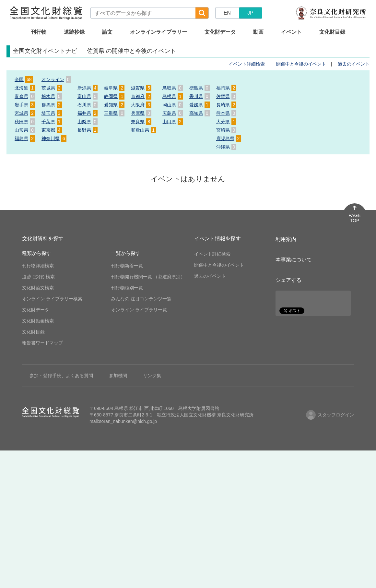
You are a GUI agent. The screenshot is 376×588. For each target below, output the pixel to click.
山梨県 (88, 122)
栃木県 (52, 96)
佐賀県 (226, 96)
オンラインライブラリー (159, 32)
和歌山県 (143, 130)
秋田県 (25, 122)
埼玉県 (52, 113)
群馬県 (52, 105)
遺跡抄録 (74, 32)
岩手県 (25, 105)
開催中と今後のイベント (301, 64)
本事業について (294, 260)
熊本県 (226, 113)
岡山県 (173, 105)
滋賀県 (141, 88)
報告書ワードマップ (42, 343)
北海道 (25, 88)
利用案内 (286, 239)
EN (227, 13)
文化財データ (220, 32)
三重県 (114, 113)
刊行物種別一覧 (127, 288)
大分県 (226, 122)
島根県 (173, 96)
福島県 (25, 138)
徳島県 (200, 88)
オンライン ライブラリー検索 (52, 299)
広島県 (173, 113)
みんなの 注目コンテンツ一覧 (141, 299)
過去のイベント (354, 64)
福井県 (88, 113)
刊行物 (39, 32)
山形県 (25, 130)
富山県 (88, 96)
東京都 (52, 130)
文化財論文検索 (38, 288)
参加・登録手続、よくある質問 (61, 376)
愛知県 (114, 105)
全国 (24, 79)
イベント (291, 32)
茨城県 (52, 88)
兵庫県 (141, 113)
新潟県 (88, 88)
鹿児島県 (229, 138)
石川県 (88, 105)
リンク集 (152, 376)
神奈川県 (54, 138)
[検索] (202, 13)
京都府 (141, 96)
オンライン (56, 79)
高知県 (200, 113)
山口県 (173, 122)
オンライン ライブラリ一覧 (139, 310)
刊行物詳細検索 (38, 266)
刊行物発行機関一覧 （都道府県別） (148, 277)
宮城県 (25, 113)
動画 (258, 32)
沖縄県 (226, 147)
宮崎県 (226, 130)
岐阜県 (114, 88)
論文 (107, 32)
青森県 (25, 96)
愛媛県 (200, 105)
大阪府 (141, 105)
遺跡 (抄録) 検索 (38, 277)
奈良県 (141, 122)
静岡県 (114, 96)
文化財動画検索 (38, 321)
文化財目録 (332, 32)
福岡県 (226, 88)
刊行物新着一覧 (127, 266)
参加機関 (118, 376)
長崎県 (226, 105)
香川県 (200, 96)
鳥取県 (173, 88)
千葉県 (52, 122)
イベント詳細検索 (247, 64)
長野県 (88, 130)
